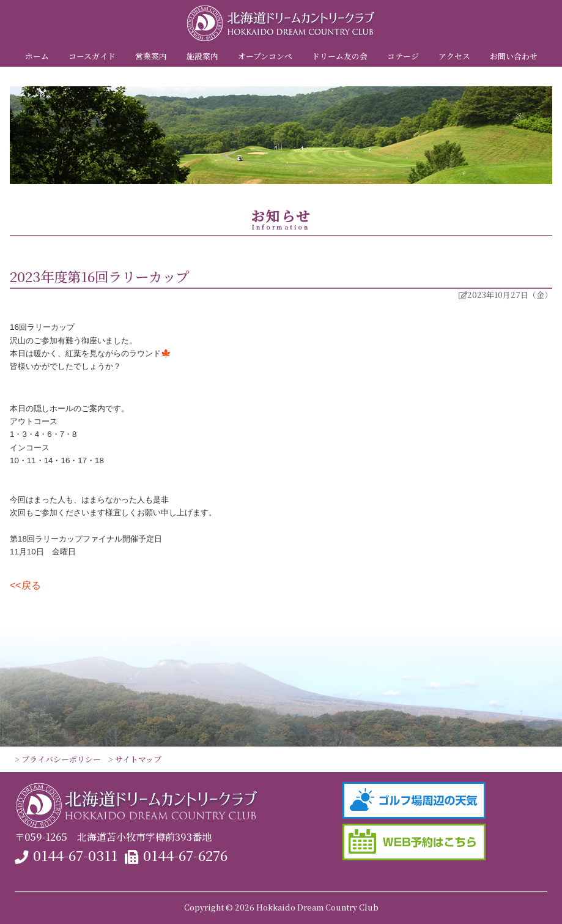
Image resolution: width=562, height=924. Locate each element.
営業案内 (151, 56)
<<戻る (25, 585)
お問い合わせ (514, 56)
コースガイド (92, 56)
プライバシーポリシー (61, 759)
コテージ (403, 56)
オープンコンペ (265, 56)
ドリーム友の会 (340, 56)
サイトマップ (138, 759)
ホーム (37, 56)
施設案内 (202, 56)
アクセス (454, 56)
